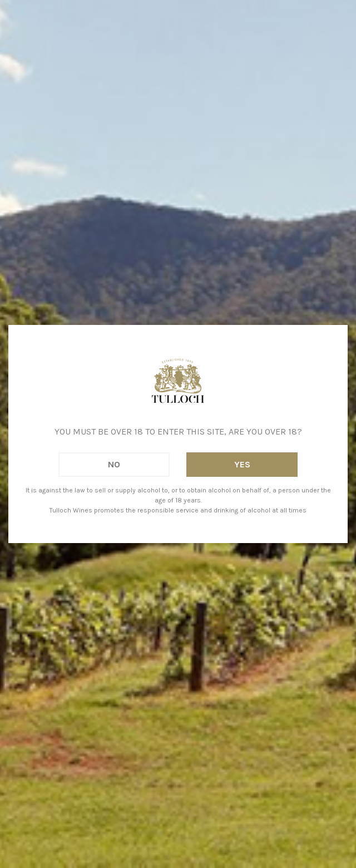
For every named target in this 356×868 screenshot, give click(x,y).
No (114, 464)
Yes (242, 464)
